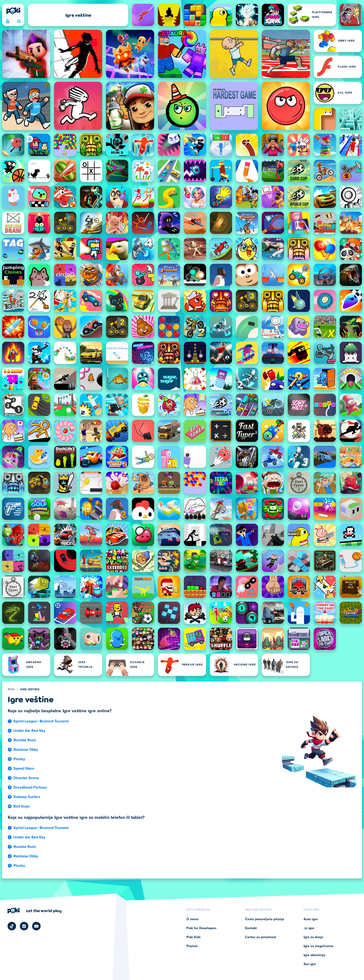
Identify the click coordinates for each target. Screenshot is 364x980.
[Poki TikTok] (12, 926)
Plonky (19, 759)
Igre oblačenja (314, 955)
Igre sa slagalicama (318, 946)
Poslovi (192, 946)
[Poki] (13, 11)
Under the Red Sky (29, 731)
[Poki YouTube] (36, 926)
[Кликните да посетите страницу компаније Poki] (35, 911)
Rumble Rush (25, 740)
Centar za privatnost (261, 937)
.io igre (309, 928)
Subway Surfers (27, 797)
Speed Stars (24, 768)
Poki (11, 690)
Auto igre (311, 919)
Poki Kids (194, 937)
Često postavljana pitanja (265, 919)
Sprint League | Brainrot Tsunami (41, 721)
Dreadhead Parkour (30, 787)
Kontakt (251, 928)
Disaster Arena (26, 778)
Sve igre (310, 964)
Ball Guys (22, 806)
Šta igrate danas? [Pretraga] (19, 21)
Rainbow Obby (26, 750)
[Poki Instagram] (24, 926)
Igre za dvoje (313, 937)
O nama (193, 919)
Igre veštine (30, 690)
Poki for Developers (201, 928)
